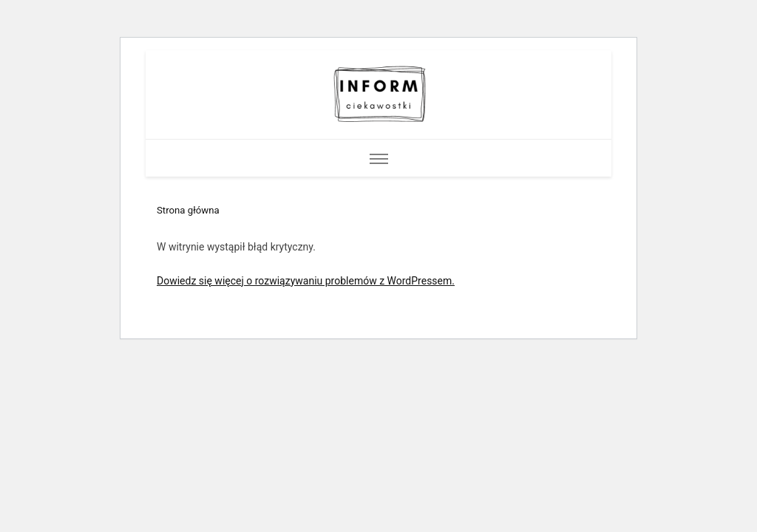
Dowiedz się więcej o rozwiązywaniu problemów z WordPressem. (306, 281)
